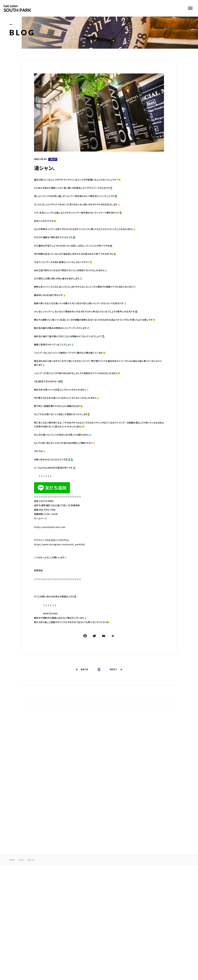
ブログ (53, 160)
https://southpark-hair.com (50, 527)
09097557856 (50, 614)
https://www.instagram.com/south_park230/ (59, 545)
